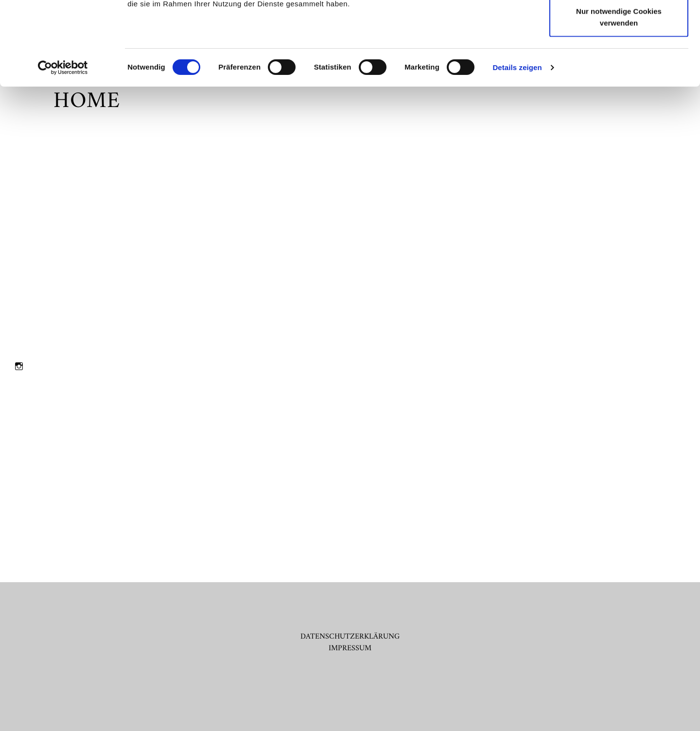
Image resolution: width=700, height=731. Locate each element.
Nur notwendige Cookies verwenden (619, 95)
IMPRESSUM (350, 648)
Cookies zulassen (619, 26)
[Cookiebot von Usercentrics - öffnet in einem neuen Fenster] (63, 146)
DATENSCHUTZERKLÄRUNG (350, 637)
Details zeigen (517, 146)
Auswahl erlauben (619, 58)
